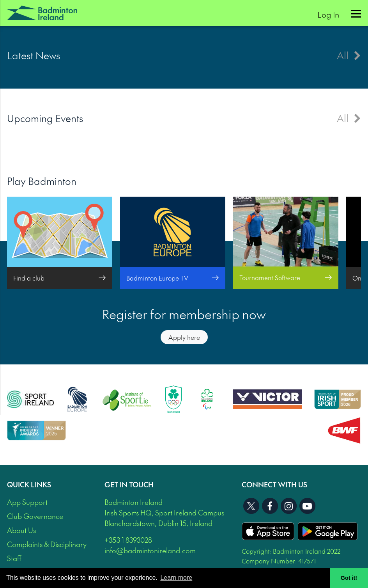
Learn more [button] (176, 578)
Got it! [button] (349, 578)
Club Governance (35, 516)
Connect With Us (274, 484)
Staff (14, 558)
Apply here (184, 337)
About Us (21, 530)
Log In (328, 14)
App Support (27, 502)
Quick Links (29, 484)
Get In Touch (129, 484)
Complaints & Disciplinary (47, 544)
